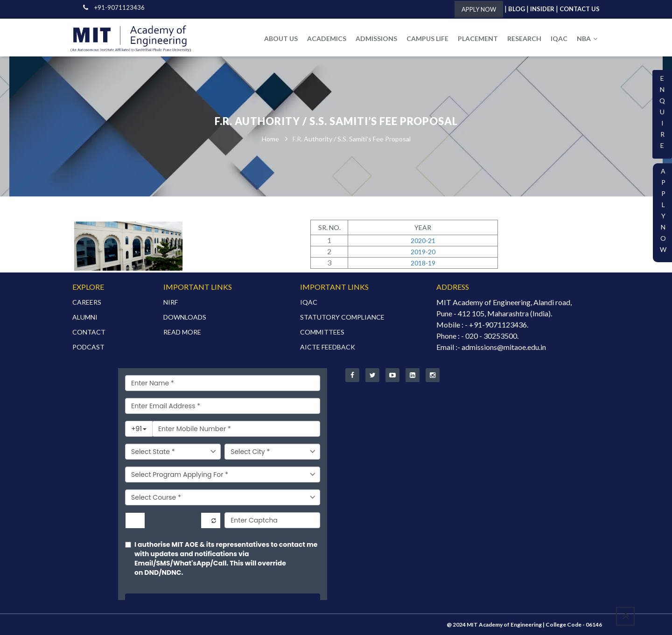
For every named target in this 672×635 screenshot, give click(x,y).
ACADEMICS (327, 38)
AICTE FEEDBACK (328, 347)
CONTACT (89, 332)
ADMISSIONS (376, 38)
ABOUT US (281, 38)
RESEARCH (524, 38)
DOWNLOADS (185, 317)
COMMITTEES (322, 332)
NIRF (171, 302)
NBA (587, 38)
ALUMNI (85, 317)
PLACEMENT (478, 38)
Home (270, 139)
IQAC (559, 38)
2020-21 (423, 241)
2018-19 (423, 263)
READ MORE (182, 332)
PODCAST (88, 347)
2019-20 (423, 252)
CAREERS (87, 302)
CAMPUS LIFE (427, 38)
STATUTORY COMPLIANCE (342, 317)
